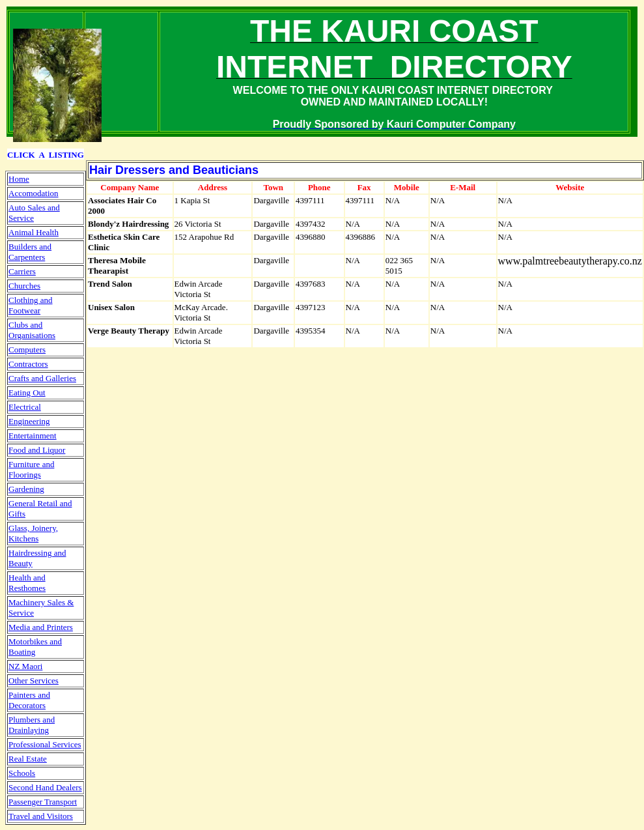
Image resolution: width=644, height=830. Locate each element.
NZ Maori (25, 666)
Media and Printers (41, 627)
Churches (24, 286)
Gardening (26, 489)
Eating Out (27, 393)
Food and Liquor (37, 450)
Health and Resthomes (27, 583)
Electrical (25, 407)
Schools (22, 773)
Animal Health (34, 232)
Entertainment (33, 436)
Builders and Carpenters (30, 252)
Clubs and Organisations (32, 330)
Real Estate (28, 759)
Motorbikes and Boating (35, 647)
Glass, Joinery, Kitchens (33, 533)
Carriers (22, 271)
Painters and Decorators (29, 700)
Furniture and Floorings (31, 469)
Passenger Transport (43, 802)
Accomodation (34, 193)
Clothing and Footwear (31, 305)
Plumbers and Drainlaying (32, 725)
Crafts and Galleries (42, 378)
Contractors (28, 364)
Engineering (29, 421)
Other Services (34, 680)
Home (19, 179)
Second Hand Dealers (45, 787)
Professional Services (45, 744)
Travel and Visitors (41, 816)
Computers (27, 350)
